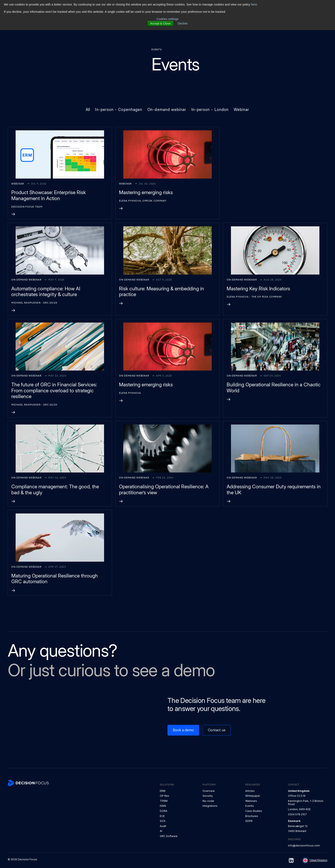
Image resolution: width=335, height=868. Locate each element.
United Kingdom (318, 860)
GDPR (249, 821)
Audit (163, 826)
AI (161, 831)
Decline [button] (183, 23)
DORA (164, 811)
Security (208, 796)
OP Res (165, 796)
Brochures (252, 816)
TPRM (164, 801)
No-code (208, 801)
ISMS (163, 806)
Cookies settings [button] (168, 19)
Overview (209, 791)
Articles (250, 791)
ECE (162, 816)
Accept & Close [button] (160, 23)
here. (254, 4)
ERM (163, 791)
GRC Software (169, 836)
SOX (163, 821)
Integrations (210, 806)
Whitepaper (253, 796)
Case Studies (254, 811)
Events (250, 806)
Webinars (251, 801)
